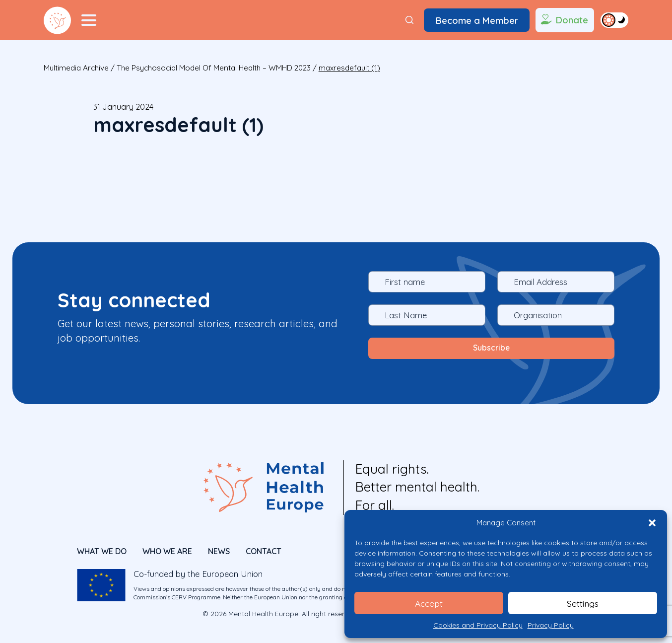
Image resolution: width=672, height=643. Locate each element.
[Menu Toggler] (89, 20)
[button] (652, 523)
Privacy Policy (551, 625)
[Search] (409, 20)
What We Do (102, 549)
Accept (429, 603)
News (219, 549)
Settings (583, 603)
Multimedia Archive (76, 68)
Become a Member (477, 20)
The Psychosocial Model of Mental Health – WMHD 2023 (214, 68)
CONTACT (264, 549)
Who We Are (167, 549)
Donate (563, 20)
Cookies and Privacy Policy (478, 625)
